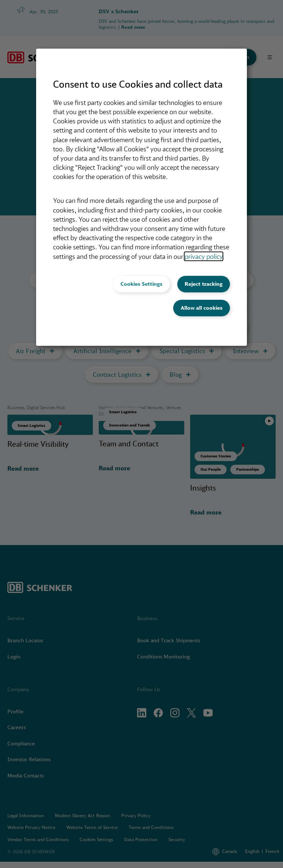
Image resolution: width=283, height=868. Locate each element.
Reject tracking (204, 284)
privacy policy (204, 256)
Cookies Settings (141, 284)
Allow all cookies (202, 308)
